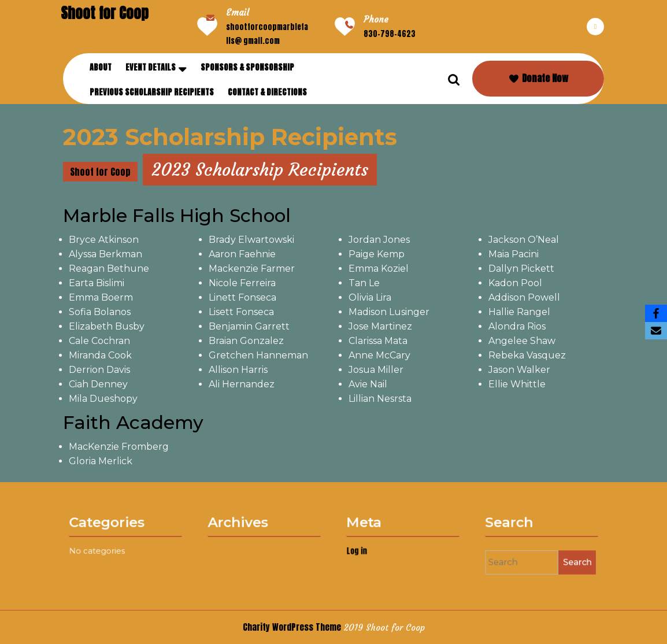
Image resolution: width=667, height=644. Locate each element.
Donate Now (538, 78)
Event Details (151, 67)
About (101, 67)
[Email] (656, 331)
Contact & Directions (267, 92)
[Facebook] (656, 313)
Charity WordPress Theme (292, 627)
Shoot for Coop (105, 13)
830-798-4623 (390, 34)
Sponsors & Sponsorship (247, 67)
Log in (368, 550)
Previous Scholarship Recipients (152, 92)
